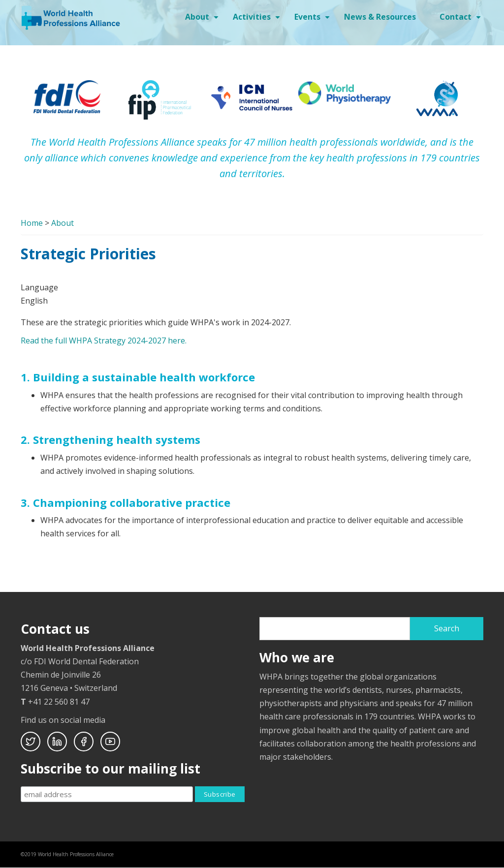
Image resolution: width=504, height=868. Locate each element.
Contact (461, 20)
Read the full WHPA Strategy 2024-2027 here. (104, 341)
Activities (258, 20)
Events (313, 20)
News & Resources (380, 17)
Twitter (31, 742)
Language (39, 287)
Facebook (84, 742)
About (203, 20)
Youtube (110, 742)
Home (32, 223)
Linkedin (57, 742)
